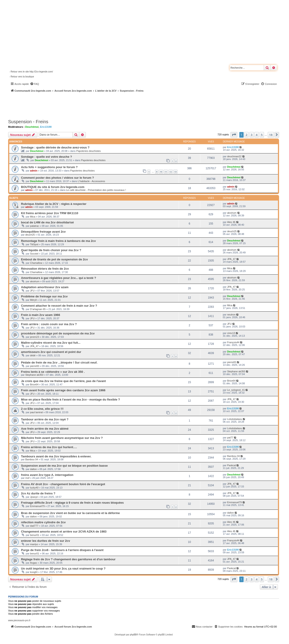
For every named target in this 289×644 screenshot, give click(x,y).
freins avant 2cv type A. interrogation (47, 475)
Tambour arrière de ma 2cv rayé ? (45, 419)
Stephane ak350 (34, 375)
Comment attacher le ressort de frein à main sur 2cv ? (59, 306)
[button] (234, 135)
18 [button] (271, 135)
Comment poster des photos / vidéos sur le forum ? (57, 178)
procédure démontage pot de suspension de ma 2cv (58, 333)
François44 (233, 342)
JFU (32, 291)
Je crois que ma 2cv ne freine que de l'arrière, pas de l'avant (63, 381)
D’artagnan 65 (38, 309)
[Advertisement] (121, 105)
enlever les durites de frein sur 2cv (45, 541)
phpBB (133, 635)
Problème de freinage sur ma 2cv (44, 296)
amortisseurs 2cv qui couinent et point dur (51, 352)
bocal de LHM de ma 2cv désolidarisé (47, 222)
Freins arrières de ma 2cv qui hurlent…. (49, 447)
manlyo (34, 544)
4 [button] (257, 135)
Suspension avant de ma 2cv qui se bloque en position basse (64, 466)
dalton (33, 469)
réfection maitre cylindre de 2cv (43, 522)
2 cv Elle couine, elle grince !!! (42, 409)
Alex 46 (231, 222)
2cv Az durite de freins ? (38, 493)
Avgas (33, 563)
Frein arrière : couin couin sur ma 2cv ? (49, 324)
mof (27, 478)
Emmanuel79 (37, 506)
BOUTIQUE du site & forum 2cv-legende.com (53, 187)
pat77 (230, 438)
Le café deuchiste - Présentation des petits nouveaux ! (96, 190)
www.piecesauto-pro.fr (19, 620)
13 (175, 172)
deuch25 (30, 235)
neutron (231, 315)
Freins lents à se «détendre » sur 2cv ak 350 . (53, 372)
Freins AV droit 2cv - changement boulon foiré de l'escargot (63, 484)
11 (166, 172)
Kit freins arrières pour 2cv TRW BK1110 (50, 213)
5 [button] (262, 135)
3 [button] (252, 135)
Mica (33, 217)
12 (170, 172)
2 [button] (246, 135)
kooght (34, 572)
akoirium (232, 213)
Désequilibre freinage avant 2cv (43, 232)
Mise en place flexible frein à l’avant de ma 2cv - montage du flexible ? (70, 400)
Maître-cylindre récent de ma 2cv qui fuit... (51, 343)
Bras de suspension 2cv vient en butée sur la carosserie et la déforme (70, 513)
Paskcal (232, 465)
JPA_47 (231, 259)
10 (161, 172)
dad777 (34, 526)
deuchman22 (234, 156)
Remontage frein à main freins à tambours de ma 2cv (58, 241)
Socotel (34, 254)
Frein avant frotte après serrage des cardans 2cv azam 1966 (63, 390)
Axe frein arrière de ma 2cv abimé (45, 429)
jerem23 (35, 337)
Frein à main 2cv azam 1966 (41, 315)
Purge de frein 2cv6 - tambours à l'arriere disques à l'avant (62, 550)
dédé (33, 355)
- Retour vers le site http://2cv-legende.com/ (31, 72)
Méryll (33, 300)
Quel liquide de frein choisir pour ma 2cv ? (51, 250)
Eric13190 (46, 127)
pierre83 (35, 366)
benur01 (35, 535)
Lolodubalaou (235, 419)
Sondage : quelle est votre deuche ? (47, 157)
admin (34, 171)
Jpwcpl (34, 497)
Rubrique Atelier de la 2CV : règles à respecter (54, 204)
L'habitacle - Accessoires (92, 181)
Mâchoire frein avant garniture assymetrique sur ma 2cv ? (62, 438)
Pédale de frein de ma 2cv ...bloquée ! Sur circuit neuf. (59, 363)
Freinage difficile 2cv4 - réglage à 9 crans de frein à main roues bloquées (72, 503)
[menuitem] (35, 84)
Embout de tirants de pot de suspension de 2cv (54, 259)
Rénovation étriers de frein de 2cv (45, 269)
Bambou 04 (32, 459)
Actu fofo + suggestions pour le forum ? (49, 167)
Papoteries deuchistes (89, 151)
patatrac (35, 226)
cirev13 (231, 333)
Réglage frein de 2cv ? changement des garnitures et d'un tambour (68, 559)
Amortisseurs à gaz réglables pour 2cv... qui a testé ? (58, 278)
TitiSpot (34, 244)
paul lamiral (36, 412)
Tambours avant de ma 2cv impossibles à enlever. (56, 456)
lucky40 (34, 488)
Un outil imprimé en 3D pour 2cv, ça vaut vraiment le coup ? (63, 569)
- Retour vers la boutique (22, 77)
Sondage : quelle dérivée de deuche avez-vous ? (55, 147)
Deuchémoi (32, 127)
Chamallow (36, 263)
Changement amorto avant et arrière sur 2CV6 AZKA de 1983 (64, 532)
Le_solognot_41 (236, 390)
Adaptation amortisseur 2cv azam (45, 287)
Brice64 (34, 385)
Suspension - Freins (28, 122)
